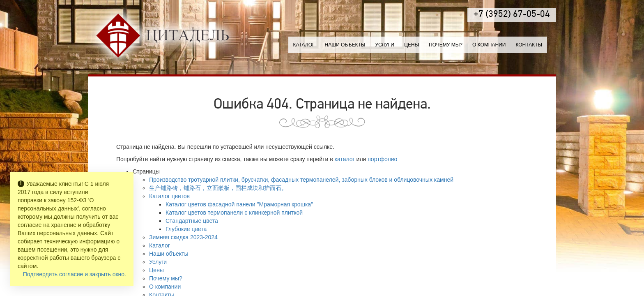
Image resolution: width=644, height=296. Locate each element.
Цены (412, 45)
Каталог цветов (169, 196)
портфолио (382, 159)
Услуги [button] (385, 45)
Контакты (529, 45)
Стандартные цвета (192, 221)
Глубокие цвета (186, 229)
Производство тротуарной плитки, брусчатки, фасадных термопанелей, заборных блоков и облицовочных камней (301, 180)
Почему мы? (446, 45)
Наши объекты (345, 45)
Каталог (304, 45)
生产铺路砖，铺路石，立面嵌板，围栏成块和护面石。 (218, 188)
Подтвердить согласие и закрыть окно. (75, 274)
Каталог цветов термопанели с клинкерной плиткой (234, 213)
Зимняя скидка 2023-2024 (183, 237)
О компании (489, 45)
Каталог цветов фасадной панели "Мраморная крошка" (239, 204)
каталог (345, 159)
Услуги (158, 262)
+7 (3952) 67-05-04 (512, 15)
